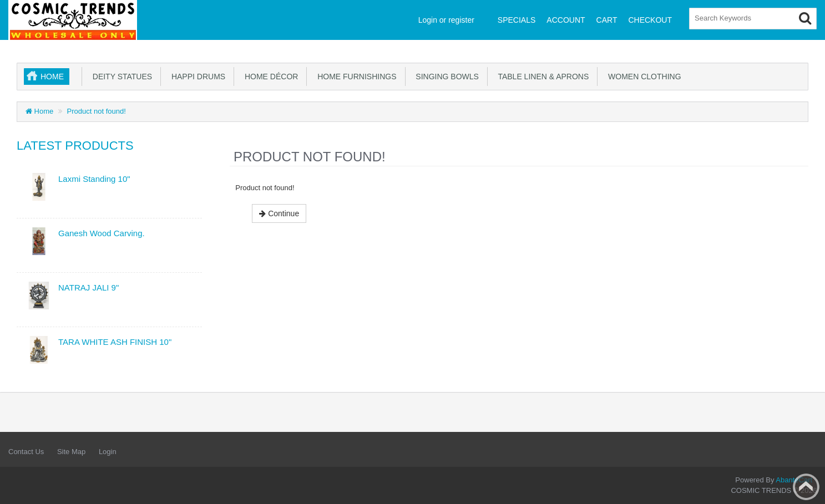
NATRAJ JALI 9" (88, 287)
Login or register (446, 20)
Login (108, 452)
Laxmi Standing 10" (94, 179)
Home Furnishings (355, 77)
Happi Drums (196, 77)
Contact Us (26, 452)
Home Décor (269, 77)
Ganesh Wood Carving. (102, 233)
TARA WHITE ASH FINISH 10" (115, 342)
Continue (279, 213)
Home (52, 77)
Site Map (71, 452)
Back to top (806, 487)
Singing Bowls (445, 77)
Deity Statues (120, 77)
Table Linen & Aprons (541, 77)
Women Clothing (642, 77)
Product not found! (97, 111)
